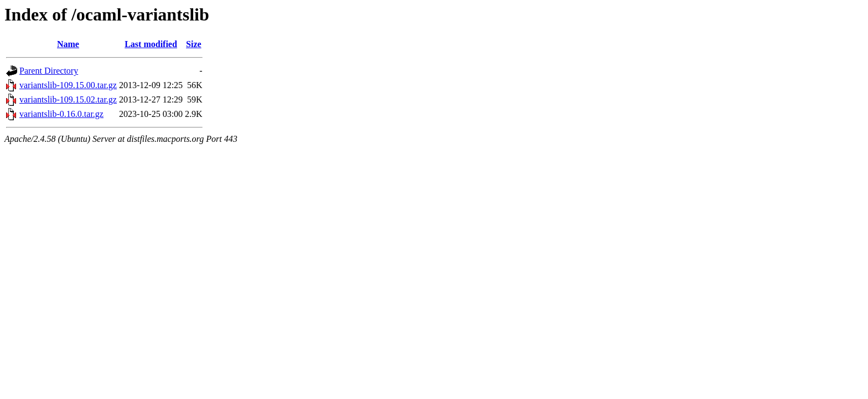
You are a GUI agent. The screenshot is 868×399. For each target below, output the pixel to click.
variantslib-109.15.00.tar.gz (68, 85)
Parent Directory (49, 71)
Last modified (151, 44)
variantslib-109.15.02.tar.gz (68, 99)
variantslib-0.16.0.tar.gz (61, 114)
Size (194, 44)
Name (68, 44)
